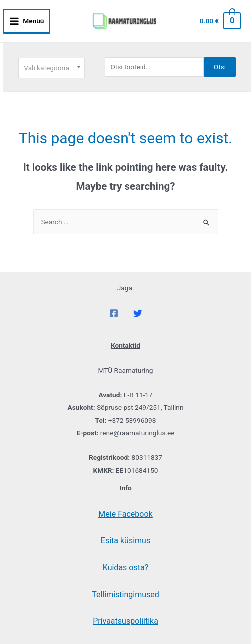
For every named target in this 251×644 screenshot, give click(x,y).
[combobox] (51, 68)
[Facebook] (114, 313)
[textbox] (51, 68)
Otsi (220, 67)
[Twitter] (138, 313)
